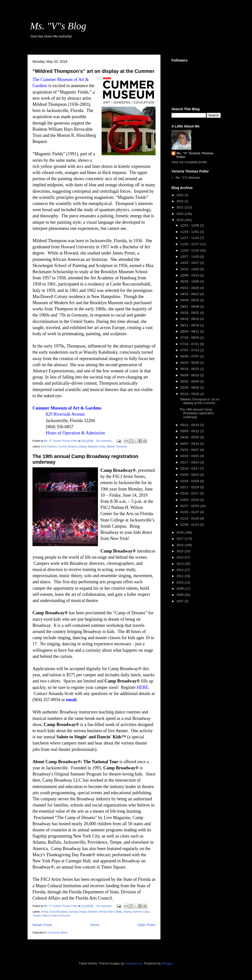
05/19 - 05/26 (190, 394)
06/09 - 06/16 (190, 375)
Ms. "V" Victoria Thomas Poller (195, 155)
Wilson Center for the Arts (56, 916)
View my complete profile (189, 162)
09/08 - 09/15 (190, 300)
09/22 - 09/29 (190, 288)
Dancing (73, 912)
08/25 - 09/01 (190, 313)
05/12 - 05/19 (190, 425)
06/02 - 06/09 (190, 381)
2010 (181, 582)
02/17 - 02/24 (190, 487)
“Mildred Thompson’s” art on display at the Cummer (94, 71)
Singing (128, 912)
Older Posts (147, 925)
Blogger (167, 963)
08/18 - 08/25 (190, 319)
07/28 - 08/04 (190, 338)
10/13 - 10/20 (190, 269)
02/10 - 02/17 (190, 493)
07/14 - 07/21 (190, 344)
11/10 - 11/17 (190, 244)
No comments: (104, 441)
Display (83, 447)
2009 (181, 589)
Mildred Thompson (117, 447)
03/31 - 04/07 (190, 450)
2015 (181, 551)
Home (95, 925)
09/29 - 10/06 (190, 281)
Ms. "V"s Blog (58, 26)
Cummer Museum (68, 447)
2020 (181, 214)
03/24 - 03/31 (190, 456)
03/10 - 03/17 (190, 468)
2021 (181, 207)
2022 (181, 201)
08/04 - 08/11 (190, 331)
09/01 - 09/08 (190, 307)
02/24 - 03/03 (190, 481)
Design (83, 912)
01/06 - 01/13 (190, 525)
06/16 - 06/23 (190, 369)
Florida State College (111, 912)
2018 (181, 532)
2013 (181, 564)
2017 (181, 539)
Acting (44, 912)
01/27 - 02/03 (190, 506)
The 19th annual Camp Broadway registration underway (197, 413)
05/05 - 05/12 (190, 431)
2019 (181, 220)
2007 (181, 601)
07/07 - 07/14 (190, 350)
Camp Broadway (58, 912)
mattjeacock (134, 963)
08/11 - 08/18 (190, 325)
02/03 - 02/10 (190, 500)
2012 (181, 570)
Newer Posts (42, 925)
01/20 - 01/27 (190, 512)
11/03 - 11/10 (190, 250)
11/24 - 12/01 (190, 232)
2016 (181, 545)
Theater (37, 916)
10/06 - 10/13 (190, 275)
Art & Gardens (49, 447)
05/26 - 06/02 (190, 387)
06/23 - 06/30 (190, 363)
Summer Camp (141, 912)
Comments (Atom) (57, 933)
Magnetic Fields (97, 447)
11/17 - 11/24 (190, 238)
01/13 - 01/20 (190, 518)
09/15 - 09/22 (190, 294)
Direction (93, 912)
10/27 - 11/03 (190, 257)
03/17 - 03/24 (190, 462)
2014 (181, 557)
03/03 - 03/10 (190, 475)
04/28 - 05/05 (190, 437)
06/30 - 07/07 (190, 356)
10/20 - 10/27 (190, 263)
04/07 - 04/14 (190, 444)
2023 (181, 195)
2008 (181, 595)
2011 (181, 576)
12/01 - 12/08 (190, 225)
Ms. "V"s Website (188, 178)
